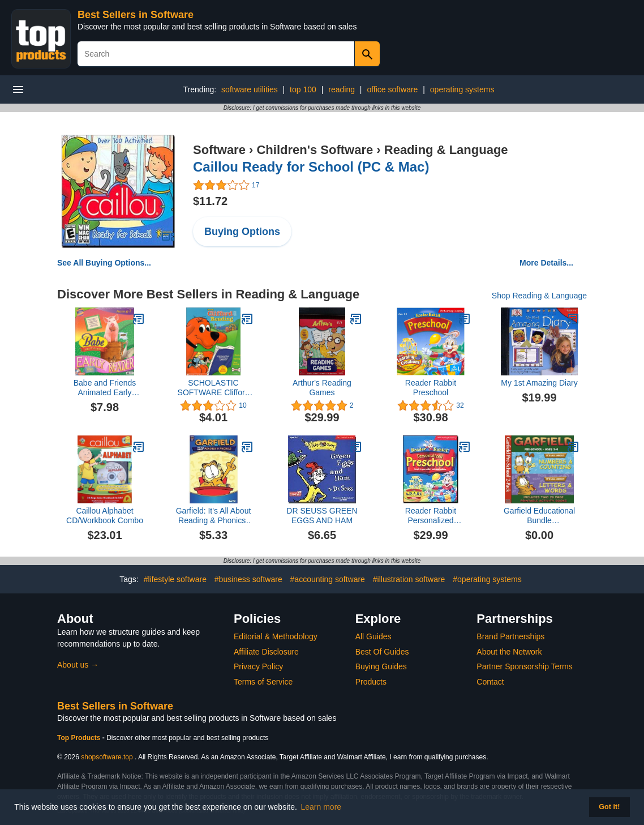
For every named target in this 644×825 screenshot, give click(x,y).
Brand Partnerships (510, 636)
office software (392, 89)
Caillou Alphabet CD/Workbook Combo (105, 516)
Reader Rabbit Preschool (431, 388)
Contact (490, 682)
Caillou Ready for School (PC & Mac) (311, 167)
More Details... (546, 263)
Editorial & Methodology (276, 636)
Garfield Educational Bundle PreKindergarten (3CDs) (539, 516)
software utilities (250, 89)
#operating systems (487, 579)
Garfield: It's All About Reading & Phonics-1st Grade (214, 516)
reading (342, 89)
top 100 (303, 89)
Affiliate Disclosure (266, 652)
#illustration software (409, 579)
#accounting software (328, 579)
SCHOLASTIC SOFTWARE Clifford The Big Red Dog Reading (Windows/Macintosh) (213, 388)
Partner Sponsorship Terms (524, 666)
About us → (78, 665)
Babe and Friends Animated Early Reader (105, 388)
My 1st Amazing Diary (539, 383)
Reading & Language (446, 150)
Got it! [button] (609, 807)
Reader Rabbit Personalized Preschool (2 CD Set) (431, 516)
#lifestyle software (175, 579)
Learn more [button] (321, 807)
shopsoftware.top (107, 757)
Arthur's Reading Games (322, 388)
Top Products (80, 738)
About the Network (509, 652)
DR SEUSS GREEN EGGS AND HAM (322, 516)
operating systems (462, 89)
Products (371, 682)
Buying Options (242, 232)
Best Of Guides (382, 652)
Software (219, 150)
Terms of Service (263, 682)
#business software (248, 579)
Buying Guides (381, 666)
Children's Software (315, 150)
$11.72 (210, 201)
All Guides (373, 636)
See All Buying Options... (104, 263)
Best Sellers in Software (136, 15)
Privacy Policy (258, 666)
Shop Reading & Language (539, 296)
